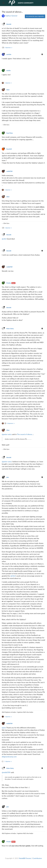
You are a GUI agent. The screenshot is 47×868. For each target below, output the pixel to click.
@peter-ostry (7, 434)
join (8, 477)
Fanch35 (9, 149)
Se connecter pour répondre (35, 16)
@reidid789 (6, 772)
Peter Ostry (10, 329)
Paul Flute (10, 133)
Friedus (9, 283)
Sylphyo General (11, 16)
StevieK (9, 24)
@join (4, 728)
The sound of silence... (25, 434)
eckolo (8, 70)
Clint (8, 90)
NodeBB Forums (25, 858)
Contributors (37, 858)
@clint (4, 239)
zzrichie (9, 54)
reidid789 (9, 171)
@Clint (13, 576)
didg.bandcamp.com (9, 757)
